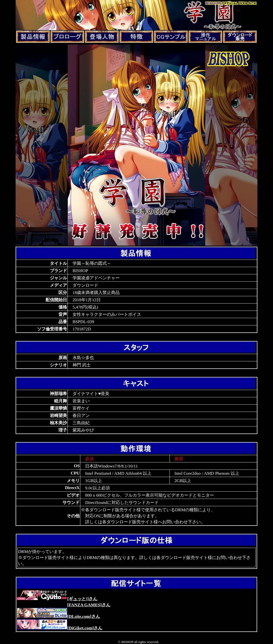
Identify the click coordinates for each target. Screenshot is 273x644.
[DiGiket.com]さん (60, 628)
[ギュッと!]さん (57, 599)
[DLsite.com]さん (58, 616)
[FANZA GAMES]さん (89, 605)
